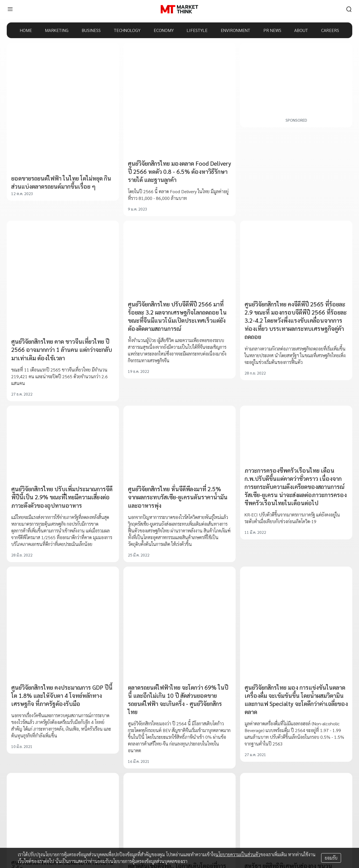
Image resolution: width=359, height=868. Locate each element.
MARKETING (57, 30)
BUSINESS (91, 30)
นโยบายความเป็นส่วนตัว (238, 854)
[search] (349, 9)
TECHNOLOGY (127, 30)
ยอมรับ (331, 858)
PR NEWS (272, 30)
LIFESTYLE (197, 30)
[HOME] (179, 9)
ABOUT (301, 30)
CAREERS (330, 30)
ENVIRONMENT (235, 30)
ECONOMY (164, 30)
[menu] (10, 9)
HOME (26, 30)
